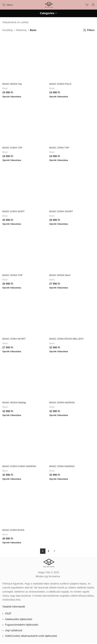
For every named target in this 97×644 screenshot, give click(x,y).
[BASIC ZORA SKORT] (25, 313)
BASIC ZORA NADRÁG (63, 467)
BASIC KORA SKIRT (14, 211)
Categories (47, 13)
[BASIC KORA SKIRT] (25, 186)
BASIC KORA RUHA (14, 531)
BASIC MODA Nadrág (15, 403)
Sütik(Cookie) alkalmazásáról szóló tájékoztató (31, 637)
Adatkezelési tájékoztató (19, 620)
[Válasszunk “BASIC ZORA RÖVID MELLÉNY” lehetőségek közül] (59, 352)
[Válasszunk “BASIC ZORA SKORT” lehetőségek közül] (12, 352)
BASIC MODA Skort (60, 275)
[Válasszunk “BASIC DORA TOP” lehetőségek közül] (12, 288)
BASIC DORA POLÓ (61, 84)
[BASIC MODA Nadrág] (25, 377)
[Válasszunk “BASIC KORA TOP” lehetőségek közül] (12, 161)
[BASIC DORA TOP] (25, 250)
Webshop (21, 30)
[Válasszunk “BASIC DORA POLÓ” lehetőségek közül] (59, 97)
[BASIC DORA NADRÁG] (72, 377)
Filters (91, 30)
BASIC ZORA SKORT (15, 339)
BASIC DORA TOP (13, 275)
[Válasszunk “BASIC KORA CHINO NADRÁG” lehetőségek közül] (12, 480)
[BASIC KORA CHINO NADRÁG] (25, 441)
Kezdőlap (8, 30)
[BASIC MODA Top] (25, 58)
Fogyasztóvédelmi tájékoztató (22, 626)
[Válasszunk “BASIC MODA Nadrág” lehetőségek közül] (12, 416)
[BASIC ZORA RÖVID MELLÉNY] (72, 313)
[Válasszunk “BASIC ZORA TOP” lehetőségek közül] (59, 161)
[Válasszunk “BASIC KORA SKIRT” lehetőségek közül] (12, 224)
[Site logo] (49, 4)
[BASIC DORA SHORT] (72, 186)
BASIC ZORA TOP (60, 148)
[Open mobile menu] (8, 5)
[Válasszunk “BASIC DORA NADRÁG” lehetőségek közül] (59, 416)
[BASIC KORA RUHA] (25, 505)
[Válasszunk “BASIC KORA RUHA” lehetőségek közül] (12, 544)
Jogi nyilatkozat (14, 631)
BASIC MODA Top (13, 84)
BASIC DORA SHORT (62, 211)
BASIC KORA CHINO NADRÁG (20, 467)
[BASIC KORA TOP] (25, 122)
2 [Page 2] (49, 552)
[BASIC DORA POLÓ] (72, 58)
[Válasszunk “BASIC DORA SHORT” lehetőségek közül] (59, 224)
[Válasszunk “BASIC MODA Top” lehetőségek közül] (12, 97)
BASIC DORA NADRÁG (63, 403)
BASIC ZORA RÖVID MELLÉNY (67, 339)
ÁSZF (8, 615)
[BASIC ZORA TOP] (72, 122)
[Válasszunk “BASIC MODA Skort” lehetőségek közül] (59, 288)
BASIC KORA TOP (13, 148)
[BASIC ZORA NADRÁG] (72, 441)
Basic (5, 88)
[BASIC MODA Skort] (72, 250)
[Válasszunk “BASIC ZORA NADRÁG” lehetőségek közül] (59, 480)
